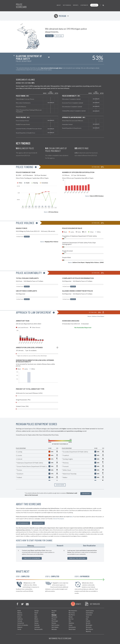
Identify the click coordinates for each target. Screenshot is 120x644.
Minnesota (54, 617)
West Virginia (89, 629)
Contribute (84, 5)
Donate (94, 5)
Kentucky (37, 625)
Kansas (36, 623)
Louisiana (37, 627)
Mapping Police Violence (51, 242)
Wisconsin (89, 627)
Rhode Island (72, 629)
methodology (23, 523)
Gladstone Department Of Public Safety (29, 57)
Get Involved (95, 604)
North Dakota (55, 627)
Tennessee (89, 615)
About (59, 5)
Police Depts (49, 36)
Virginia (88, 621)
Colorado (20, 621)
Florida (19, 629)
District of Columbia (23, 625)
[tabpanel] (60, 555)
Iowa (36, 615)
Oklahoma (71, 623)
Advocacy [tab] (31, 545)
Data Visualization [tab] (89, 545)
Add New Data (86, 494)
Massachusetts (39, 629)
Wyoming (88, 631)
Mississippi (55, 621)
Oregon (71, 625)
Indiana (36, 621)
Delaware (20, 627)
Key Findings (67, 5)
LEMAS (102, 262)
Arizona (19, 617)
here (71, 517)
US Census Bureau (53, 212)
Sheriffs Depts (59, 36)
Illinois (36, 619)
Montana (54, 623)
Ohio (70, 621)
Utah (87, 619)
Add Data (27, 237)
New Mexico (72, 615)
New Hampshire (73, 611)
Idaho (36, 617)
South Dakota (89, 613)
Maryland (54, 611)
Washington (89, 625)
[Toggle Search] (103, 5)
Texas (87, 617)
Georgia (37, 611)
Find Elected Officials (77, 558)
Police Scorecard (21, 6)
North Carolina (55, 625)
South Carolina (90, 611)
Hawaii (36, 613)
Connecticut (21, 623)
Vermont (88, 623)
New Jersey (72, 613)
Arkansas (20, 615)
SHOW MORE (60, 485)
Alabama (20, 613)
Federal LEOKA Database (97, 196)
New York (71, 619)
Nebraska (54, 629)
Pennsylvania (72, 627)
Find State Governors (32, 558)
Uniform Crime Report (78, 262)
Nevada (71, 617)
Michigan (60, 16)
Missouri (54, 619)
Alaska (19, 611)
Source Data (38, 523)
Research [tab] (60, 545)
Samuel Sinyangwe (58, 519)
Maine (53, 613)
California (20, 619)
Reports (76, 5)
